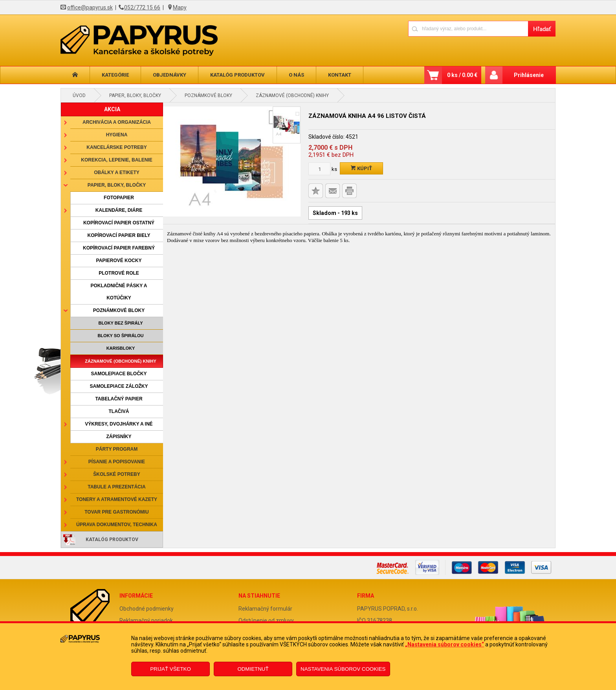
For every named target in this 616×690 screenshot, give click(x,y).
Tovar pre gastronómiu (117, 512)
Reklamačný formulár (265, 609)
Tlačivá (119, 411)
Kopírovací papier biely (119, 235)
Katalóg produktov (237, 75)
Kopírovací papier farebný (119, 248)
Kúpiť (361, 168)
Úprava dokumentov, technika (117, 525)
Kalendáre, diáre (119, 210)
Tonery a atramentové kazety (117, 499)
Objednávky (170, 75)
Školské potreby (116, 474)
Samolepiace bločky (119, 374)
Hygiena (117, 135)
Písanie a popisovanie (117, 462)
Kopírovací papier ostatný (119, 223)
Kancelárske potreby (116, 147)
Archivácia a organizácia (117, 122)
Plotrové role (119, 273)
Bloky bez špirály (120, 323)
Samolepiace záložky (119, 386)
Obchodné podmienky (147, 609)
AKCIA (112, 109)
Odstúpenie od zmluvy (266, 620)
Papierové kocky (119, 261)
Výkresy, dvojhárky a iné (119, 424)
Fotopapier (119, 198)
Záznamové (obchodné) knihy (292, 95)
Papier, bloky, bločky (135, 95)
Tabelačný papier (119, 399)
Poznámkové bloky (208, 95)
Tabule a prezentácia (117, 487)
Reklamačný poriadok (146, 620)
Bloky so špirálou (120, 336)
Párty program (117, 449)
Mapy (180, 7)
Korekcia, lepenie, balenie (116, 160)
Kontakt (340, 75)
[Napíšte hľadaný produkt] (468, 28)
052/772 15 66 (142, 7)
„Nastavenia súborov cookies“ (445, 644)
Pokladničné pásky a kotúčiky (119, 292)
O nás (296, 75)
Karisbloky (121, 348)
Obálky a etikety (117, 172)
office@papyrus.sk (90, 7)
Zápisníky (119, 437)
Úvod (79, 95)
